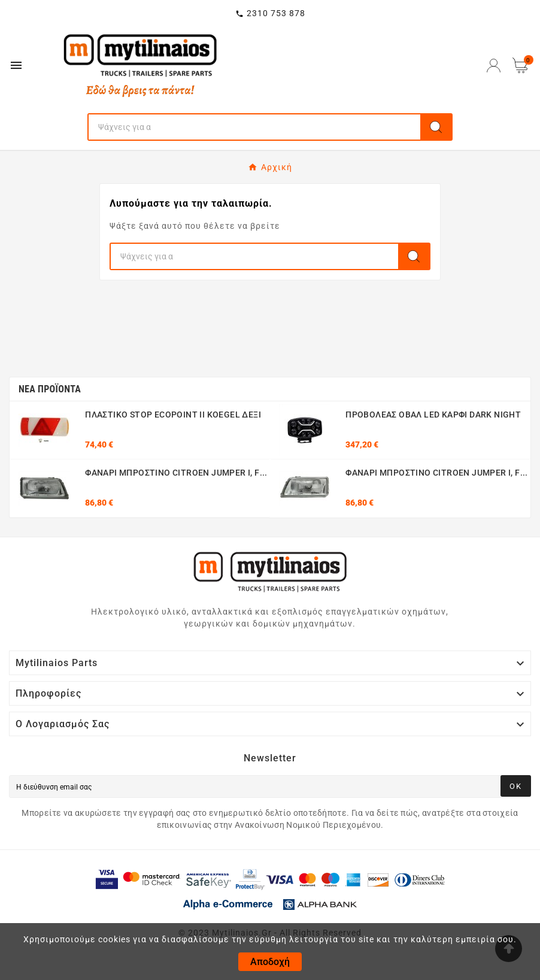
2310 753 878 (276, 13)
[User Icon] (494, 66)
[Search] (254, 127)
